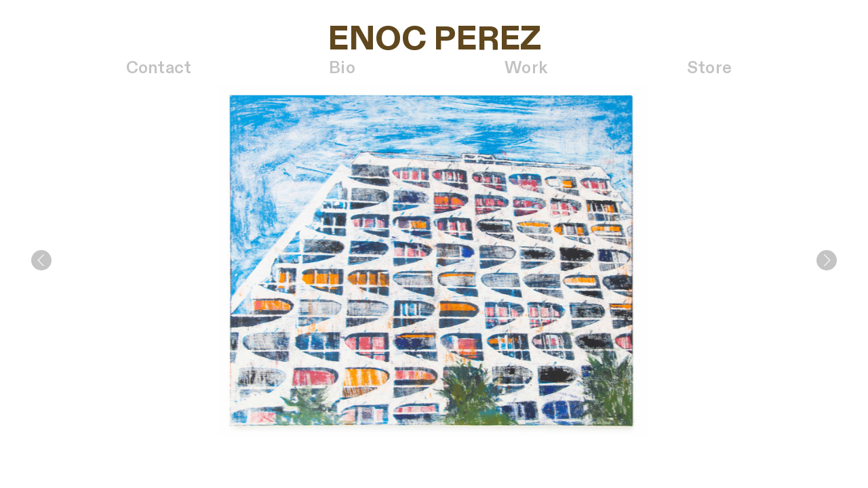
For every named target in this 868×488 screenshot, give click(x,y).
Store (709, 68)
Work (526, 68)
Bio (342, 68)
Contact (159, 68)
